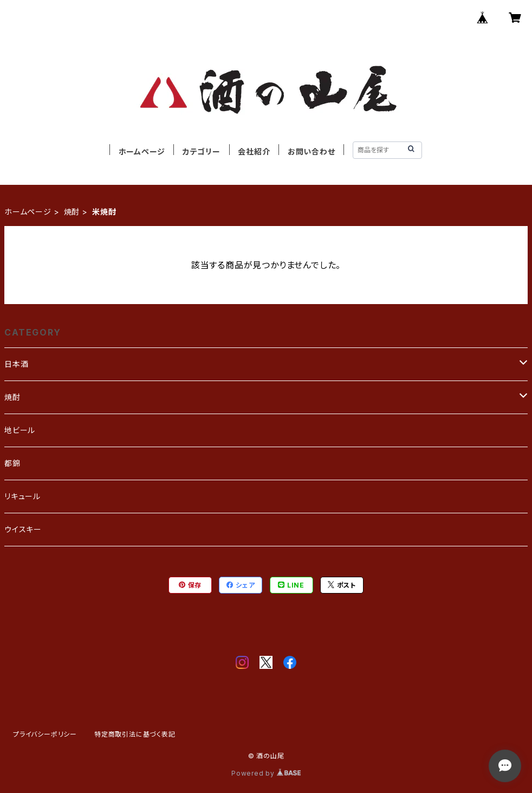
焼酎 (72, 212)
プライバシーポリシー (45, 734)
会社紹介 (254, 151)
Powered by (266, 773)
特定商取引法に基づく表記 (135, 734)
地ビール (20, 430)
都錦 (12, 463)
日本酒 (16, 364)
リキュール (22, 496)
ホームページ (142, 151)
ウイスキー (23, 529)
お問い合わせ (312, 151)
